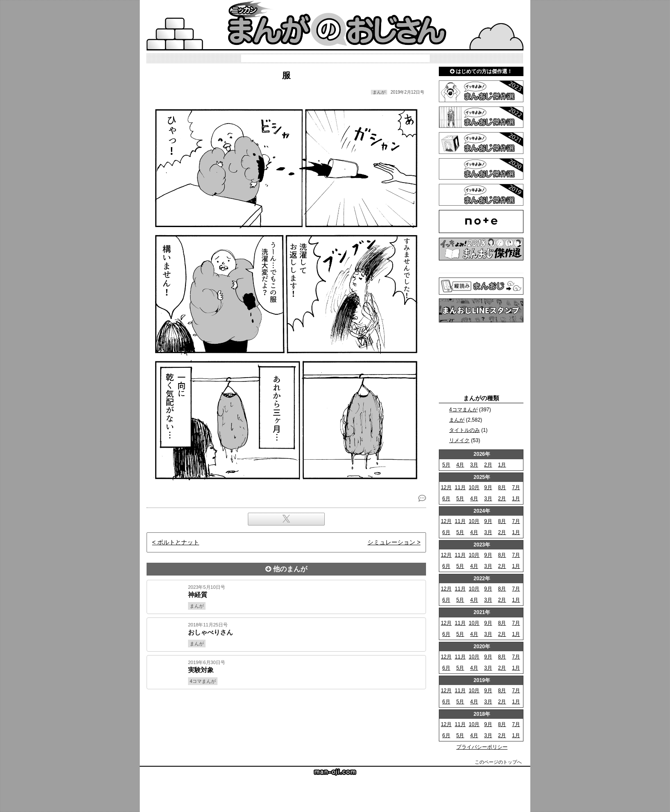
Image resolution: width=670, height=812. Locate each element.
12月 (446, 487)
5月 (446, 465)
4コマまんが (463, 410)
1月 (502, 465)
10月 (474, 487)
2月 (488, 465)
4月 (460, 465)
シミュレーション (391, 542)
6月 (446, 499)
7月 (516, 487)
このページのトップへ (498, 762)
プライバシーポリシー (482, 747)
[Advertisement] (286, 718)
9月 (488, 487)
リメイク (459, 440)
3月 (474, 465)
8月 (502, 487)
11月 (460, 487)
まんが (457, 420)
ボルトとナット (178, 542)
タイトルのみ (464, 430)
